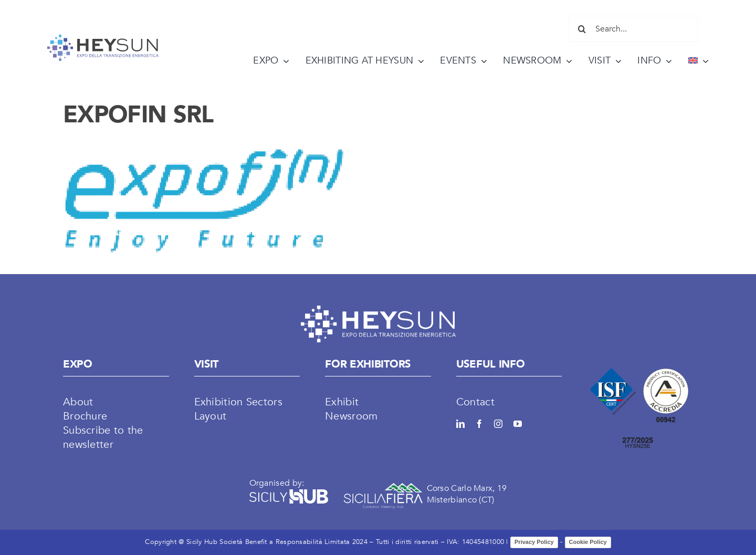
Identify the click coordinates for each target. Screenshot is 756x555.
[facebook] (479, 424)
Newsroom (351, 416)
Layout (211, 416)
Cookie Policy (588, 542)
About (78, 402)
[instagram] (498, 424)
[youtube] (518, 424)
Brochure (85, 416)
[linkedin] (460, 424)
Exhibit (342, 402)
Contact (475, 402)
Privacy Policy (534, 542)
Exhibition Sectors (238, 402)
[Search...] (633, 29)
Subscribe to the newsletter (103, 437)
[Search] (582, 29)
